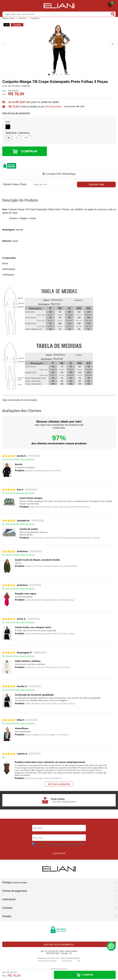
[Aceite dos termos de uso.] (33, 843)
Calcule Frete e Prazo (15, 184)
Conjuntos (35, 18)
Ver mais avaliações (59, 784)
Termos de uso (56, 844)
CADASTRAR (59, 853)
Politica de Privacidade (75, 844)
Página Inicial (8, 18)
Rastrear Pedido (20, 883)
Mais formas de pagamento (16, 113)
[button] (49, 75)
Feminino (23, 18)
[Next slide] (113, 44)
